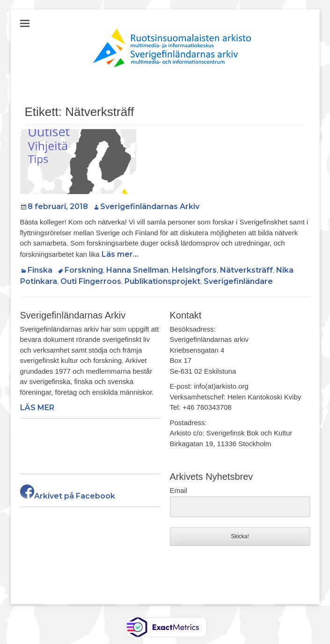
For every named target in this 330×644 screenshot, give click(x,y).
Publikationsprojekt (162, 281)
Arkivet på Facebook (68, 496)
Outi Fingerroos (91, 281)
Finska (40, 270)
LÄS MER (37, 408)
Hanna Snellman (137, 270)
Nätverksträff (246, 270)
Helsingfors (194, 270)
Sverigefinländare (238, 281)
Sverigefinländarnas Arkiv (150, 206)
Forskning (84, 270)
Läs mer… (120, 254)
